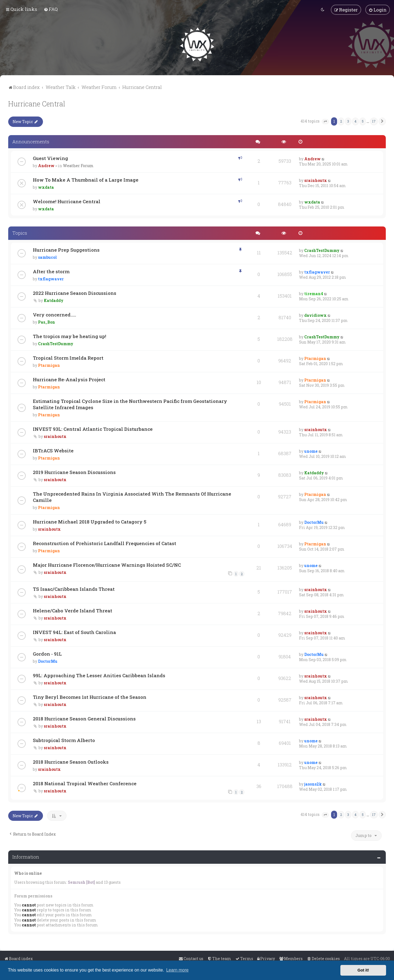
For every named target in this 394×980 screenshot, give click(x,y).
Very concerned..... (54, 314)
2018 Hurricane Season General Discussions (84, 718)
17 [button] (374, 121)
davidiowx (315, 315)
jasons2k (313, 783)
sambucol (47, 257)
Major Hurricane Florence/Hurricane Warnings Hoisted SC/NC (107, 565)
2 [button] (341, 121)
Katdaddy (54, 300)
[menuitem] (51, 9)
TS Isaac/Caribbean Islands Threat (74, 588)
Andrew (46, 165)
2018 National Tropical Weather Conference (85, 783)
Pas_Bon (47, 322)
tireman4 (314, 293)
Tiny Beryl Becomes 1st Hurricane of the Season (90, 697)
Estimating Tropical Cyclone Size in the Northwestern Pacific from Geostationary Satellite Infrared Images (130, 404)
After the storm (51, 271)
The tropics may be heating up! (69, 336)
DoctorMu (314, 522)
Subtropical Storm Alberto (64, 740)
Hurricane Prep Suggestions (66, 250)
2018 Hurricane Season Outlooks (71, 761)
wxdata (46, 187)
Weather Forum (78, 165)
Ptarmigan (49, 365)
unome (311, 451)
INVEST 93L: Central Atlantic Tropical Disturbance (93, 429)
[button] (325, 121)
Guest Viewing (50, 158)
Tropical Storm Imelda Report (68, 358)
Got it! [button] (363, 970)
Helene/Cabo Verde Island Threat (73, 610)
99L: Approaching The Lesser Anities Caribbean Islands (99, 675)
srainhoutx (316, 180)
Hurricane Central (37, 103)
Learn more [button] (177, 970)
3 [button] (348, 121)
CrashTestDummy (322, 250)
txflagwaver (51, 279)
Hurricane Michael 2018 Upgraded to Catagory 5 (90, 521)
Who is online (28, 873)
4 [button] (355, 121)
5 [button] (363, 121)
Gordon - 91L (47, 653)
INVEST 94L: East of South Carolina (74, 632)
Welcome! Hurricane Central (67, 201)
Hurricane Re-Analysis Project (69, 379)
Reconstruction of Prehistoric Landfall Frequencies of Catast (105, 543)
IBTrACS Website (53, 450)
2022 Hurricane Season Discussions (75, 293)
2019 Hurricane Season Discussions (74, 472)
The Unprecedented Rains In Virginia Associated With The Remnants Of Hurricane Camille (132, 497)
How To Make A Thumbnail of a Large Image (86, 180)
